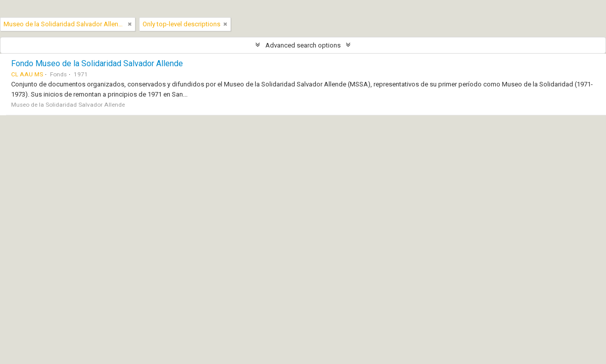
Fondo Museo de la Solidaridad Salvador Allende (97, 63)
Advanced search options (303, 45)
